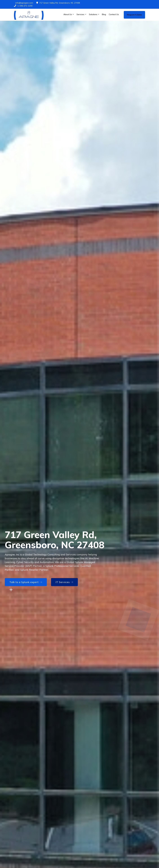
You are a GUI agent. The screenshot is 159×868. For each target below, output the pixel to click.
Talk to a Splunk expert (26, 582)
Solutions (93, 14)
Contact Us (114, 14)
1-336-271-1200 (23, 6)
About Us (68, 14)
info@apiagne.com (24, 3)
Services (80, 14)
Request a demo (134, 15)
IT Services (64, 582)
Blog (104, 14)
